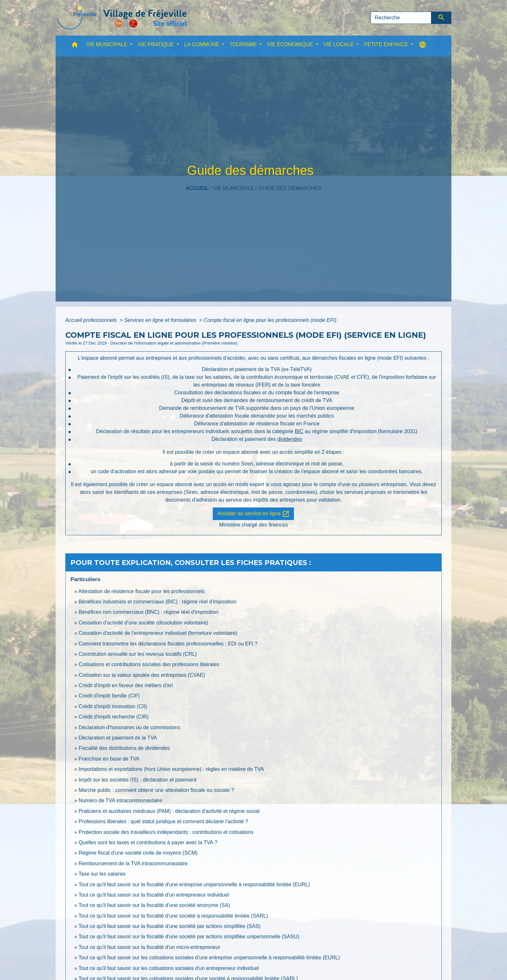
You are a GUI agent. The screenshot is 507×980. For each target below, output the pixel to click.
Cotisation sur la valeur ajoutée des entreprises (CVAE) (142, 675)
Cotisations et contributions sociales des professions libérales (149, 664)
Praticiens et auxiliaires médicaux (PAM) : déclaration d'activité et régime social (169, 811)
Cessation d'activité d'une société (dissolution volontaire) (143, 623)
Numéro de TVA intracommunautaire (120, 800)
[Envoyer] (442, 18)
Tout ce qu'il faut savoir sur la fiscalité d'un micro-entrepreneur (149, 947)
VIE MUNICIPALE (234, 188)
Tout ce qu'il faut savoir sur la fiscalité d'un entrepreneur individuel (154, 895)
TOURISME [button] (244, 44)
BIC (299, 431)
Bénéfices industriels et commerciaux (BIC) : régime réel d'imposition (157, 602)
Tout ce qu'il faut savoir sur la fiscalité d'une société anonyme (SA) (154, 905)
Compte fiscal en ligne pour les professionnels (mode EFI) (270, 320)
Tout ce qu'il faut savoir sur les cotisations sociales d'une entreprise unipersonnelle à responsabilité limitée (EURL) (209, 958)
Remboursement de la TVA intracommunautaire (133, 863)
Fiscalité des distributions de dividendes (124, 748)
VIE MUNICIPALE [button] (108, 44)
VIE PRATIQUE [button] (156, 44)
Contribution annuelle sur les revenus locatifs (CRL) (138, 654)
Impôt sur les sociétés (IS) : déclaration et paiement (138, 780)
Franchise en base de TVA (109, 759)
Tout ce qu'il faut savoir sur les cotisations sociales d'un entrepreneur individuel (169, 968)
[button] (75, 46)
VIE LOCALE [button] (339, 44)
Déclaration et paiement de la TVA (118, 738)
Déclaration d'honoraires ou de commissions (129, 727)
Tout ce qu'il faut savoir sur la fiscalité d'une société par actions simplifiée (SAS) (170, 926)
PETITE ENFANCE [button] (387, 44)
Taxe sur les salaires (102, 874)
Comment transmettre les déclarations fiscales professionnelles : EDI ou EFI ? (168, 644)
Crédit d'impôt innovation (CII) (113, 706)
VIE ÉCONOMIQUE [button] (291, 44)
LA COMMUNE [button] (202, 44)
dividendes (290, 439)
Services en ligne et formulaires (161, 320)
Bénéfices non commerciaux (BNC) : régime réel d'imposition (148, 612)
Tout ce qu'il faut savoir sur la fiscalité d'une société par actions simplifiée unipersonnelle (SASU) (189, 937)
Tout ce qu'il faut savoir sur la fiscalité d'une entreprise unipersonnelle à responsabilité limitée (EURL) (194, 884)
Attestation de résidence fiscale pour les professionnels (141, 591)
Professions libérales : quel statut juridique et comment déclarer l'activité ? (163, 821)
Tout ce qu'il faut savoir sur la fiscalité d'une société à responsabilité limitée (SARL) (173, 916)
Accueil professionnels (92, 320)
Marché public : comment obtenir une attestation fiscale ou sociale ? (156, 790)
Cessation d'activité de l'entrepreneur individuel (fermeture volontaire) (158, 633)
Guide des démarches (290, 188)
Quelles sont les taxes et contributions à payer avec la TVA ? (148, 842)
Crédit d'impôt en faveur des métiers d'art (126, 685)
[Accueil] (122, 18)
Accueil (197, 188)
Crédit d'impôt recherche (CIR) (113, 717)
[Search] (401, 18)
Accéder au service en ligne (253, 514)
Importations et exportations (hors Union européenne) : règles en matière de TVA (171, 769)
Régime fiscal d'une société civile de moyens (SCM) (138, 853)
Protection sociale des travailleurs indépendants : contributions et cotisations (166, 832)
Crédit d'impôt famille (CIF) (109, 696)
